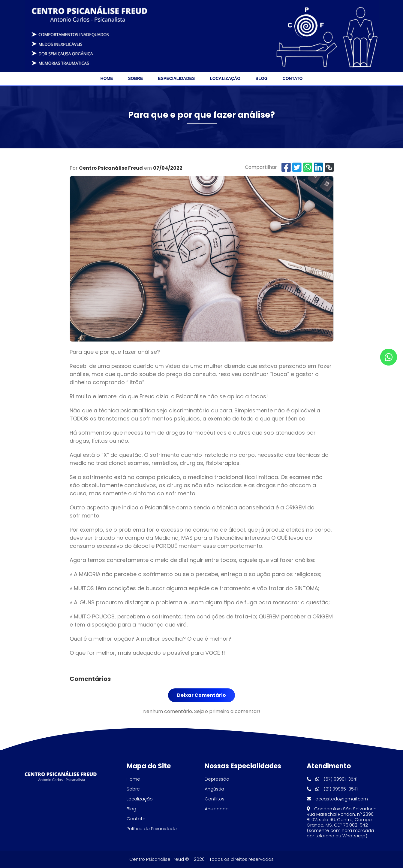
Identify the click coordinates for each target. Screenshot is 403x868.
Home (107, 78)
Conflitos (215, 799)
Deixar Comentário (201, 695)
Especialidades (176, 78)
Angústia (214, 789)
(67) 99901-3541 (332, 779)
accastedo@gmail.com (337, 799)
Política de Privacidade (152, 829)
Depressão (217, 779)
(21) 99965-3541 (332, 789)
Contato (293, 78)
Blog (261, 78)
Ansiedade (217, 809)
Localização (225, 78)
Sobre (136, 78)
